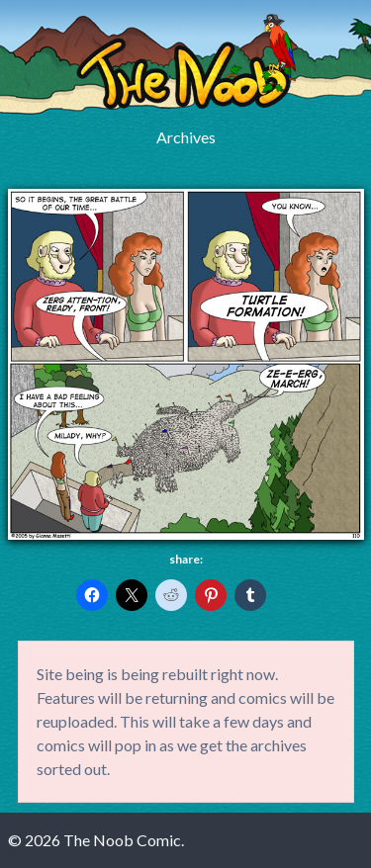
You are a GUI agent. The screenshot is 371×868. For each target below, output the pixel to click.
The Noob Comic (186, 62)
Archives (186, 137)
